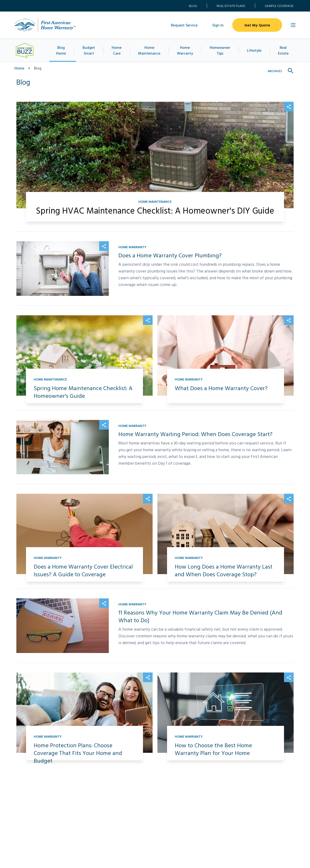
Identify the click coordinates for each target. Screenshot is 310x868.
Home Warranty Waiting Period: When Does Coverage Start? (195, 434)
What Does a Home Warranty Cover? (221, 388)
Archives (275, 71)
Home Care (121, 50)
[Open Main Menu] (293, 25)
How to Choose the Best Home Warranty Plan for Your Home (213, 749)
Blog (193, 6)
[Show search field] (291, 71)
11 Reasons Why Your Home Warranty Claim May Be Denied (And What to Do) (200, 616)
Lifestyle (253, 50)
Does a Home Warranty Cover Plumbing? (170, 255)
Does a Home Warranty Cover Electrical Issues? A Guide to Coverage (83, 570)
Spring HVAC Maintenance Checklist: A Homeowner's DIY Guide (155, 210)
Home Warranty (188, 50)
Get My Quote (257, 25)
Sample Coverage (279, 6)
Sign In (218, 25)
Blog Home (64, 50)
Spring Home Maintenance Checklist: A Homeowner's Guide (83, 392)
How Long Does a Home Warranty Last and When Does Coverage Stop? (224, 570)
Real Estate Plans (231, 6)
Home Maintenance (153, 50)
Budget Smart (92, 50)
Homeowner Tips (222, 50)
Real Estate (281, 50)
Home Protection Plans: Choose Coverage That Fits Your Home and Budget (78, 753)
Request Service (184, 25)
